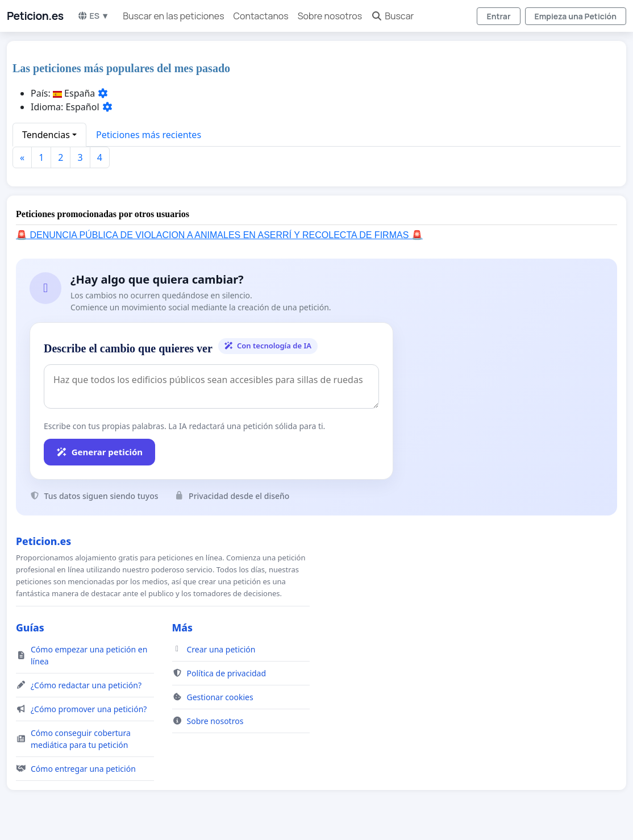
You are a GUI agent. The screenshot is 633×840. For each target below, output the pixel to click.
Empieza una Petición (576, 16)
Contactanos (261, 16)
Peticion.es (35, 16)
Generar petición (99, 452)
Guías (30, 627)
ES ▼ (93, 16)
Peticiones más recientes (149, 135)
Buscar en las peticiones (173, 16)
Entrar (498, 16)
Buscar (392, 16)
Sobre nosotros (330, 16)
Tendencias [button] (46, 135)
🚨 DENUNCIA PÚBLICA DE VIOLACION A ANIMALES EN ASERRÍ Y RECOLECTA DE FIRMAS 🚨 (219, 235)
